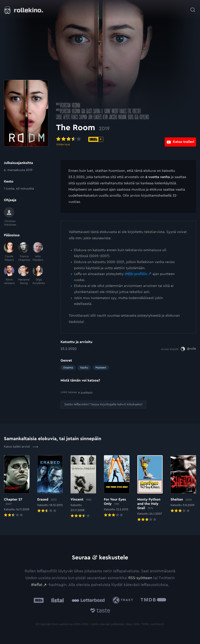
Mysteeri (101, 368)
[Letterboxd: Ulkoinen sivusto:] (88, 600)
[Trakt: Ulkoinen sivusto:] (124, 600)
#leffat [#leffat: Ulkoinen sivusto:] (37, 584)
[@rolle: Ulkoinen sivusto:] (188, 349)
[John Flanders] (38, 252)
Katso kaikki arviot (21, 446)
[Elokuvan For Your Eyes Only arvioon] (117, 486)
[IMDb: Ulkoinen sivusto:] (39, 600)
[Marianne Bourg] (23, 275)
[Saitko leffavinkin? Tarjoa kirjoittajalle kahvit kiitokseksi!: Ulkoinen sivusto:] (103, 404)
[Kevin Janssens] (9, 275)
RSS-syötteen (140, 578)
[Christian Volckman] (9, 217)
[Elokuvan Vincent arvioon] (83, 487)
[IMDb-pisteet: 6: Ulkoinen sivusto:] (100, 139)
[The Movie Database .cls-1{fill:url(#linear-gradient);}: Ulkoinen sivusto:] (153, 600)
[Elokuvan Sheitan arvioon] (183, 484)
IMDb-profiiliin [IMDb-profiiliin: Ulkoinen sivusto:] (136, 274)
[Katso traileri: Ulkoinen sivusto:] (180, 139)
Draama (68, 368)
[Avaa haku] (193, 8)
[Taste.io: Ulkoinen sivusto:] (100, 611)
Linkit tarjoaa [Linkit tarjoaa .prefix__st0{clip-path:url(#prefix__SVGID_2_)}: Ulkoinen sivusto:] (76, 392)
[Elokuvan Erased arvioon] (50, 484)
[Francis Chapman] (23, 252)
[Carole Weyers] (9, 252)
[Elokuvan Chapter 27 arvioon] (17, 486)
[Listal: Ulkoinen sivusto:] (57, 600)
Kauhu (84, 368)
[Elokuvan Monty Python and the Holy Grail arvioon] (150, 488)
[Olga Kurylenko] (38, 275)
